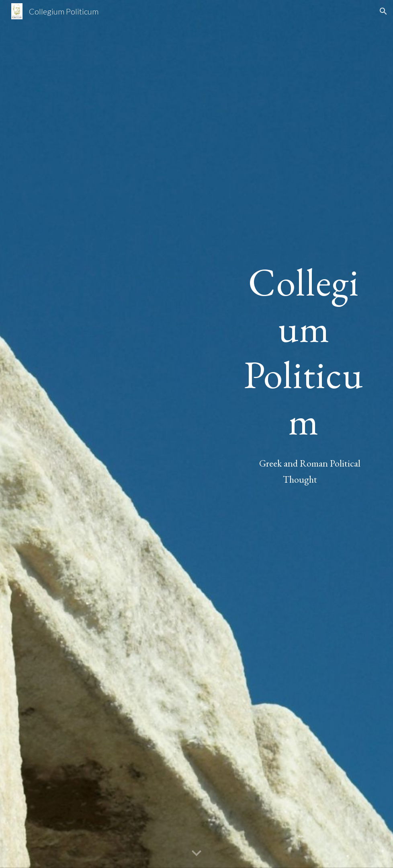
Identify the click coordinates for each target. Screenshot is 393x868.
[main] (300, 352)
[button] (383, 11)
